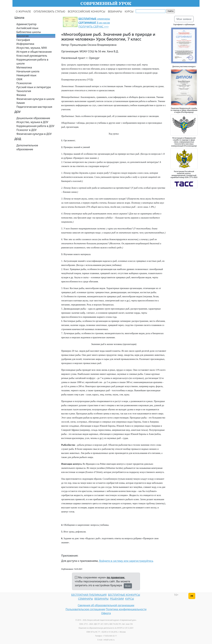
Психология (24, 83)
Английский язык (27, 28)
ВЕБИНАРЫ (115, 11)
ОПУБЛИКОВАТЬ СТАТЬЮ (49, 11)
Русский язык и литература (34, 87)
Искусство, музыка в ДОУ (32, 122)
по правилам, (116, 577)
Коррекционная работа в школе (32, 62)
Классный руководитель (32, 56)
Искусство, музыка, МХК (32, 48)
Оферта (106, 613)
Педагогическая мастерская (34, 107)
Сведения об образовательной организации (106, 605)
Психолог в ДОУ (26, 130)
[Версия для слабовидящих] (192, 596)
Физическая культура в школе (35, 99)
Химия (21, 103)
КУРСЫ (129, 11)
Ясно (128, 586)
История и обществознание (34, 52)
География (23, 40)
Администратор (26, 24)
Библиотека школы (29, 32)
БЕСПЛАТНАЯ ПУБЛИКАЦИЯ (89, 595)
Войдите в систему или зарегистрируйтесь (126, 561)
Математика (24, 67)
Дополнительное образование (27, 147)
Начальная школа (28, 71)
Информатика (25, 44)
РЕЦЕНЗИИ (117, 599)
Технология (24, 91)
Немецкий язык (26, 75)
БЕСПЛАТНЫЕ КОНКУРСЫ (124, 595)
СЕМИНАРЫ (86, 599)
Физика (21, 95)
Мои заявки (184, 19)
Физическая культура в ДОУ (34, 134)
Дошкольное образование (33, 118)
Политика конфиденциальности (126, 609)
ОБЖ (19, 79)
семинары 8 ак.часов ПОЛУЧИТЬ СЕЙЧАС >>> (94, 23)
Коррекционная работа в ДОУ (35, 126)
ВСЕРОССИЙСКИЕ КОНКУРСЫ (86, 11)
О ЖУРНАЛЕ (23, 11)
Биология (22, 36)
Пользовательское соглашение (85, 609)
